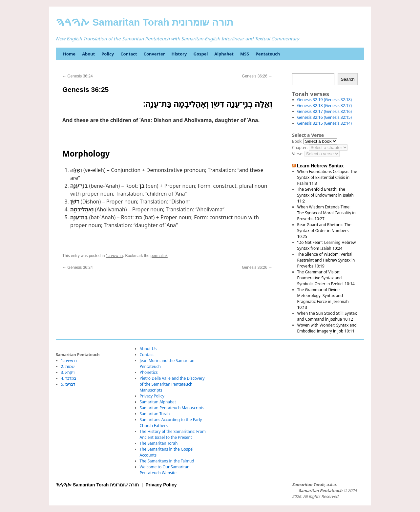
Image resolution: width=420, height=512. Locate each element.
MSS (245, 54)
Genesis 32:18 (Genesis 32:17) (325, 106)
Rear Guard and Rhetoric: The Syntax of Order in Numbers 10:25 (324, 231)
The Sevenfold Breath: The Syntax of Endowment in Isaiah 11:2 (325, 195)
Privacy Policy (152, 396)
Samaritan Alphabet (158, 402)
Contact (129, 54)
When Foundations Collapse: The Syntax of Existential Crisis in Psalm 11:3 (327, 177)
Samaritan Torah (155, 414)
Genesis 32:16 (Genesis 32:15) (325, 117)
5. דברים (68, 384)
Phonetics (149, 372)
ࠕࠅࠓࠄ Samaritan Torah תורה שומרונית (145, 22)
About (88, 54)
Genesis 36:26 (257, 76)
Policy (108, 54)
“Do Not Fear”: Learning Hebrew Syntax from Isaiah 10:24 (327, 245)
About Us (148, 349)
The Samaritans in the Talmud (167, 461)
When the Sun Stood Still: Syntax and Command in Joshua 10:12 (327, 316)
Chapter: (300, 148)
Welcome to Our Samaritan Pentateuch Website (165, 470)
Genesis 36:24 (78, 76)
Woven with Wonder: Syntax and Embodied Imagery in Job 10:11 (327, 328)
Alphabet (224, 54)
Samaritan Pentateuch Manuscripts (172, 408)
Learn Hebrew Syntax (320, 166)
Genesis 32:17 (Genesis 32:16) (325, 111)
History (179, 54)
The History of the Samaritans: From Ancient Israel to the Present (173, 434)
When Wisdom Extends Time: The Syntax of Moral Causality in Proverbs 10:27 (326, 213)
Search (347, 79)
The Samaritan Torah (159, 443)
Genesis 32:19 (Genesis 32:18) (325, 100)
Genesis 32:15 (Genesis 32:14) (325, 123)
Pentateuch (268, 54)
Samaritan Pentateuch (320, 491)
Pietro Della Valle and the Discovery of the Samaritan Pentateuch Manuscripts (172, 384)
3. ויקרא (68, 372)
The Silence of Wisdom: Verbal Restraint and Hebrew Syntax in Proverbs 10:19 (326, 260)
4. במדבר (69, 378)
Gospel (200, 54)
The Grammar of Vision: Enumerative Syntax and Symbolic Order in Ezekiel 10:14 (326, 278)
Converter (154, 54)
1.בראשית (115, 256)
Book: (297, 141)
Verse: (298, 154)
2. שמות (68, 366)
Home (69, 54)
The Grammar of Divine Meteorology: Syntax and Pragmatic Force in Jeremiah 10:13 (323, 299)
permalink (159, 256)
